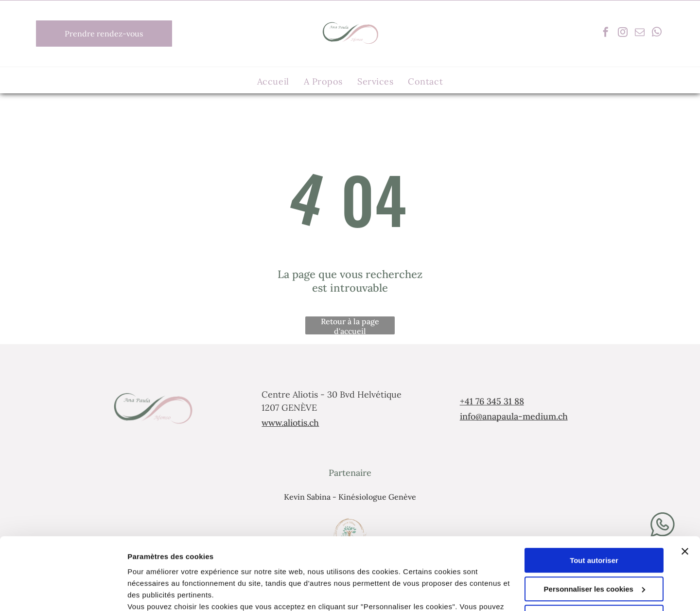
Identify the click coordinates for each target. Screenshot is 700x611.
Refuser (594, 552)
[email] (640, 33)
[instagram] (623, 33)
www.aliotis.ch (290, 423)
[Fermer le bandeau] (685, 486)
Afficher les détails (160, 592)
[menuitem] (273, 81)
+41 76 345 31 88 (492, 401)
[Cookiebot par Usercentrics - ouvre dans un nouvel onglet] (63, 592)
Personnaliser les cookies (595, 524)
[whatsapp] (657, 33)
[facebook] (606, 33)
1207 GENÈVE (289, 408)
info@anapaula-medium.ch (514, 416)
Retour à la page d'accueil (350, 325)
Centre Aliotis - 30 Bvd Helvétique (332, 394)
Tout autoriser (594, 495)
